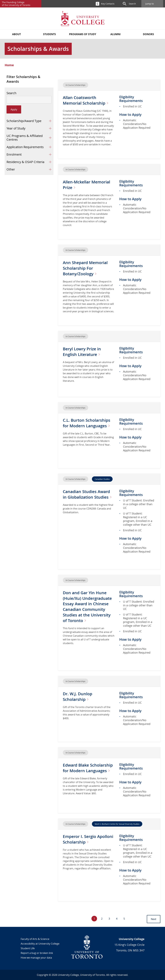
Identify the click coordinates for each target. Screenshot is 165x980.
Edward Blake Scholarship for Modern (87, 771)
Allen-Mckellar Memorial (88, 185)
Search (11, 93)
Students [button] (49, 34)
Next (154, 919)
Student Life (28, 948)
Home (9, 65)
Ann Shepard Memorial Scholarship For (87, 268)
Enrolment (14, 154)
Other (11, 169)
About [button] (16, 34)
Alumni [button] (115, 34)
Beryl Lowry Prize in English (84, 352)
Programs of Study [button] (83, 34)
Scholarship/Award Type (24, 121)
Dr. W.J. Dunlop (79, 696)
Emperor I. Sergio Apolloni (87, 839)
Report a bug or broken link (37, 953)
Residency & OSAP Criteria (25, 162)
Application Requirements (25, 147)
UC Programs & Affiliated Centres (25, 138)
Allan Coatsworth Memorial (88, 100)
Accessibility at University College (40, 944)
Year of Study (16, 128)
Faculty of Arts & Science (35, 939)
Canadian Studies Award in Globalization (88, 497)
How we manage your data (36, 958)
